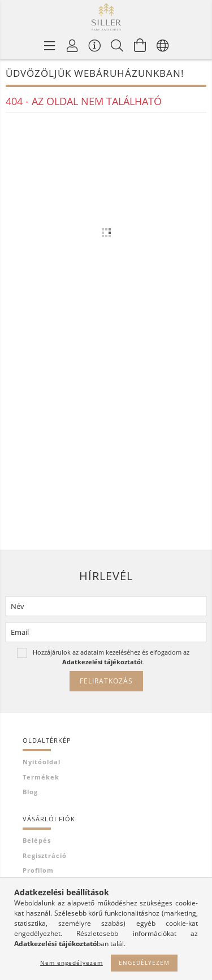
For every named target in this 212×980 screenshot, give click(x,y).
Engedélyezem (144, 962)
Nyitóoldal (42, 762)
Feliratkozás (106, 681)
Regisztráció (45, 855)
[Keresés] (118, 45)
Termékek (41, 777)
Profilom (38, 870)
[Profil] (72, 45)
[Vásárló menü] (95, 45)
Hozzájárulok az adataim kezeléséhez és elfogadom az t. (111, 657)
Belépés (37, 840)
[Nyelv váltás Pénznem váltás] (163, 45)
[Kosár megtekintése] (140, 45)
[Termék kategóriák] (50, 45)
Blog (30, 792)
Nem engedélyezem (72, 962)
